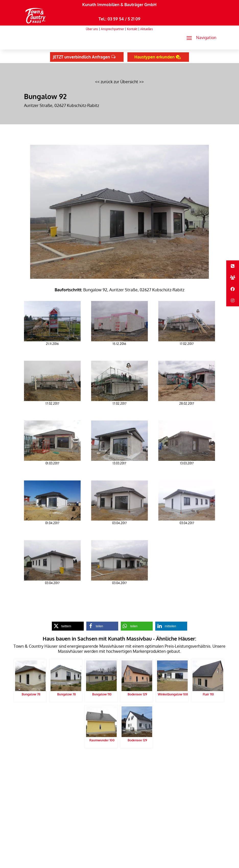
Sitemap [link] (117, 761)
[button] (199, 38)
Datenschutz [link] (79, 761)
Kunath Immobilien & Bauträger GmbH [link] (119, 5)
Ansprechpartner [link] (112, 29)
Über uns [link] (92, 29)
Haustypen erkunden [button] (154, 57)
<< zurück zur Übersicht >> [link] (119, 82)
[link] (36, 23)
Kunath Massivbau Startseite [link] (46, 761)
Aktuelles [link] (147, 29)
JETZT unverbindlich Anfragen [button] (81, 57)
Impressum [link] (100, 761)
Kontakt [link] (132, 29)
